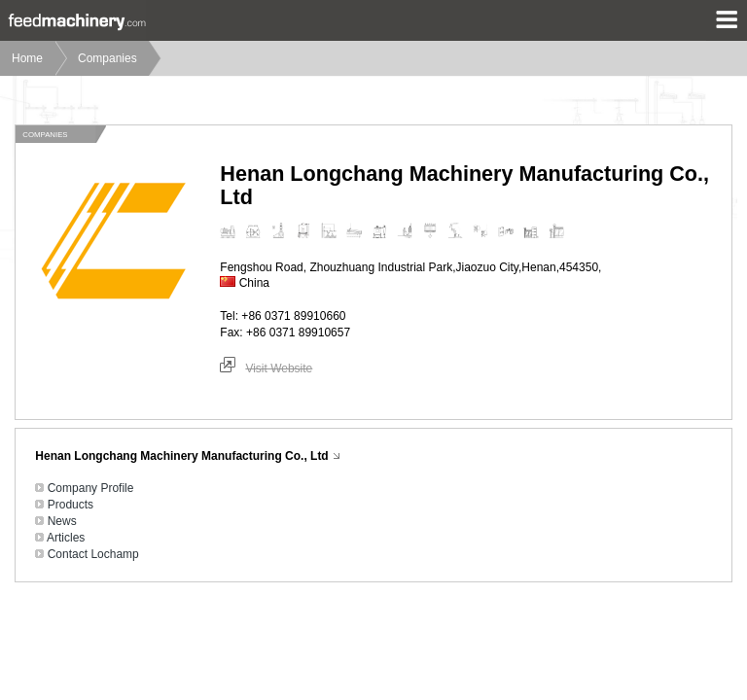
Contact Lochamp (93, 554)
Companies (107, 58)
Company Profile (91, 488)
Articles (66, 538)
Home (27, 58)
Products (71, 505)
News (62, 521)
